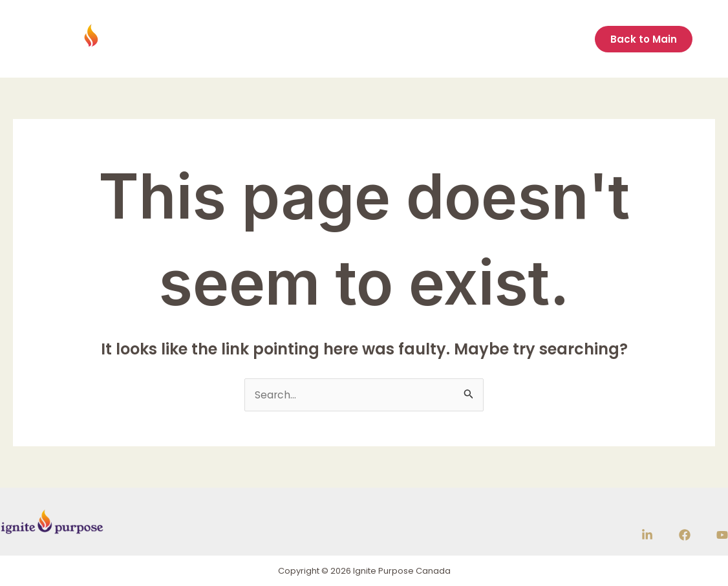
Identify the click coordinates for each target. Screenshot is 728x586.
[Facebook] (685, 536)
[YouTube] (722, 536)
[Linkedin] (647, 536)
